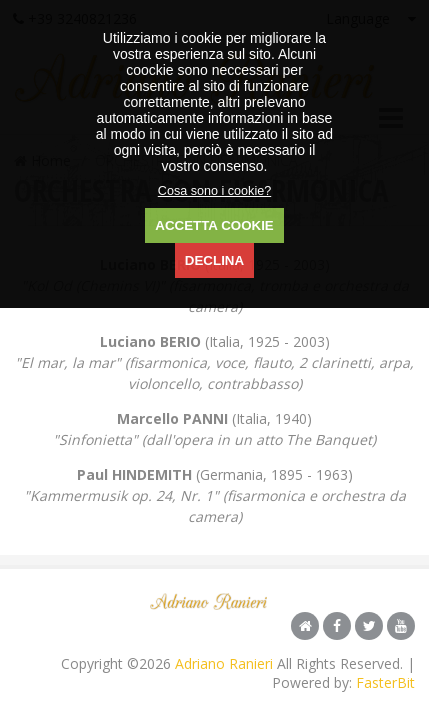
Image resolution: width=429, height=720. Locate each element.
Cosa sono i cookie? (214, 191)
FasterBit (385, 682)
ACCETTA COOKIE (214, 225)
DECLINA (214, 260)
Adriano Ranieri (224, 663)
